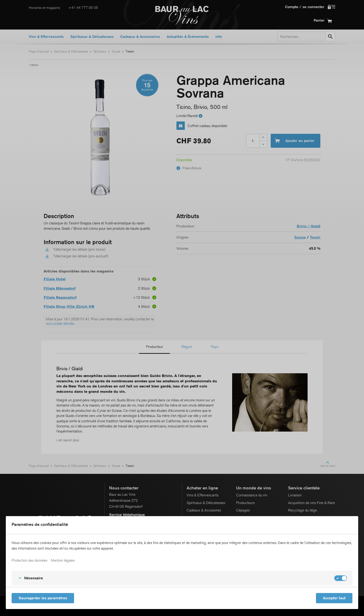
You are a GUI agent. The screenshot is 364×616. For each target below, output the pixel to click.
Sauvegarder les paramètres (43, 598)
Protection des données (29, 560)
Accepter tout (334, 598)
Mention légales (63, 560)
